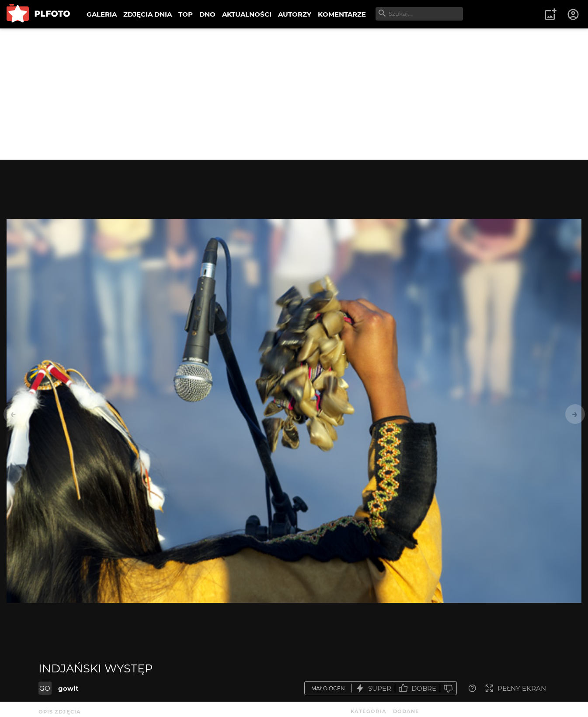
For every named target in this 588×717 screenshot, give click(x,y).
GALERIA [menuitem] (102, 14)
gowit (68, 688)
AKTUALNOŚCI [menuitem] (247, 14)
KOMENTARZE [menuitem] (342, 14)
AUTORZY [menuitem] (295, 14)
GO (45, 688)
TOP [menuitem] (186, 14)
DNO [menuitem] (207, 14)
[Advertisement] (294, 94)
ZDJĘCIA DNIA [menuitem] (148, 14)
